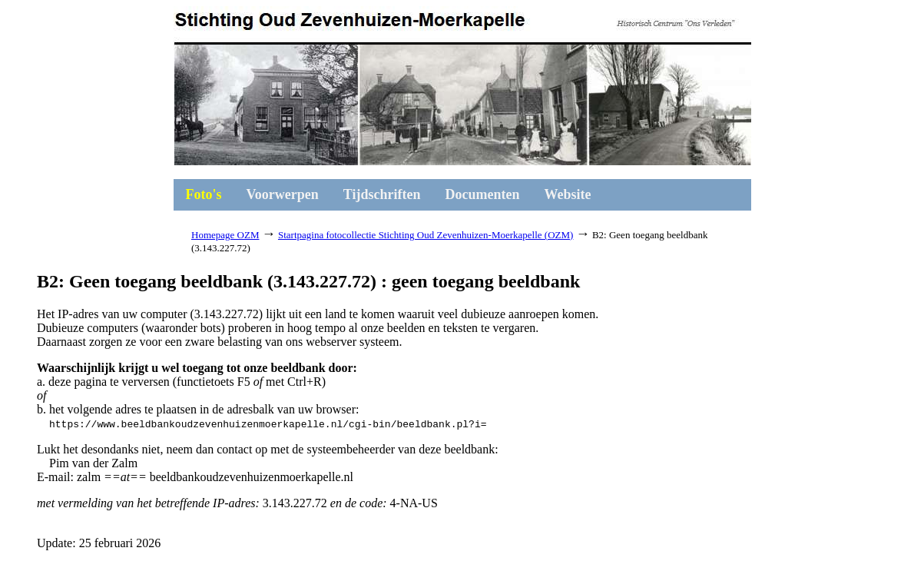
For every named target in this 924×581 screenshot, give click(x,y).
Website (568, 194)
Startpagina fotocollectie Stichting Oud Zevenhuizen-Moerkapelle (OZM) (426, 235)
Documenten (483, 194)
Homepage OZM (225, 235)
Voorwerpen (283, 194)
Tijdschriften (382, 194)
